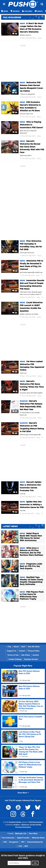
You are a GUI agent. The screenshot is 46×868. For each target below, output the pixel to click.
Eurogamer (14, 842)
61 (15, 271)
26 (15, 112)
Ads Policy (26, 655)
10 (15, 571)
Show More (23, 793)
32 (15, 132)
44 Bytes (17, 825)
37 (15, 411)
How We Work (34, 647)
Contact (22, 651)
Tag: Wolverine (12, 17)
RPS (26, 846)
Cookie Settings (15, 659)
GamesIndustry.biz (35, 842)
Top (9, 647)
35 (15, 34)
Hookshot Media (15, 822)
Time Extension (8, 838)
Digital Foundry (23, 838)
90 (15, 93)
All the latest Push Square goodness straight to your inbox (23, 857)
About (16, 647)
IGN (5, 842)
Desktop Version (31, 659)
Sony (40, 38)
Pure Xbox (33, 834)
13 (15, 392)
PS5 (44, 97)
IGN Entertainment (36, 822)
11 (15, 492)
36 (15, 600)
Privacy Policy (34, 651)
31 (15, 151)
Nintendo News (38, 838)
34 (15, 313)
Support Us (12, 651)
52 (15, 512)
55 (15, 291)
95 (15, 251)
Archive (36, 655)
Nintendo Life (21, 834)
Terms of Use (13, 655)
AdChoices (25, 825)
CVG (20, 846)
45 (15, 372)
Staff (23, 647)
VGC (23, 842)
